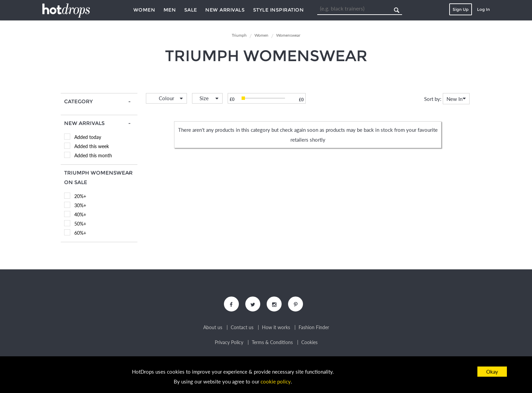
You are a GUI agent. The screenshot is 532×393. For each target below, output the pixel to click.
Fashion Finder (314, 328)
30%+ (80, 205)
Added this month (93, 155)
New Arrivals (225, 10)
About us (213, 328)
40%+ (80, 215)
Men (170, 10)
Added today (88, 137)
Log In (483, 9)
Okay (492, 372)
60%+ (80, 233)
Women (144, 10)
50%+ (80, 224)
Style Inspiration (279, 10)
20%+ (80, 196)
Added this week (92, 146)
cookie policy (276, 381)
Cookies (309, 343)
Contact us (242, 328)
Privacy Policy (229, 343)
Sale (191, 10)
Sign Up (461, 9)
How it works (276, 328)
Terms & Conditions (272, 343)
